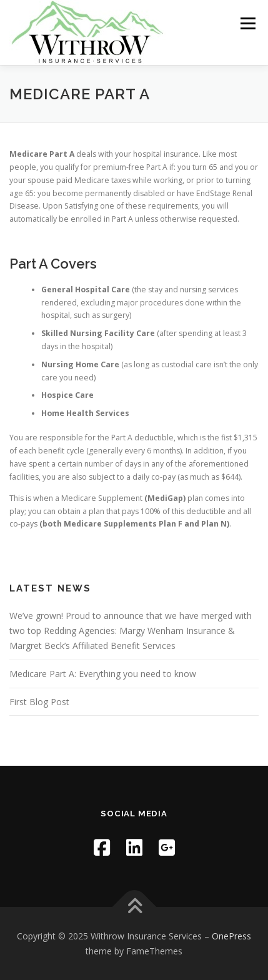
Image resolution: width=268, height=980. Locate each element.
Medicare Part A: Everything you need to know (103, 674)
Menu (247, 23)
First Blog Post (39, 702)
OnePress (231, 936)
